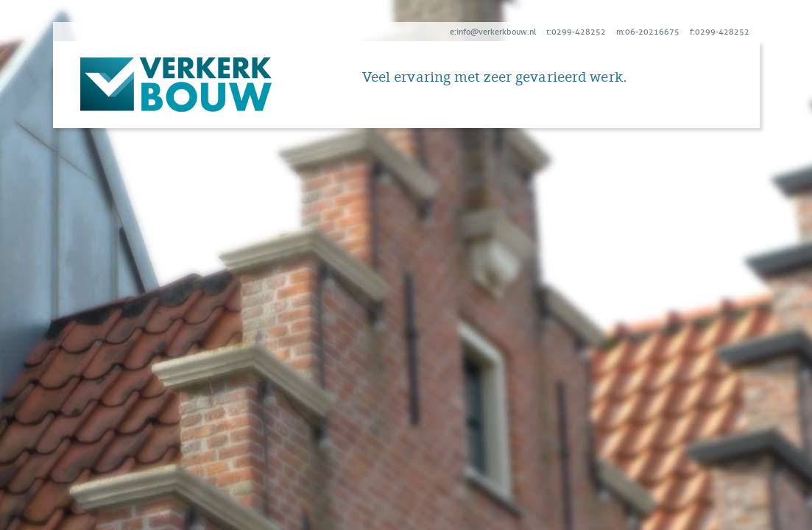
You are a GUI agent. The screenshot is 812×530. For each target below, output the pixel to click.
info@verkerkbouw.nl (496, 32)
